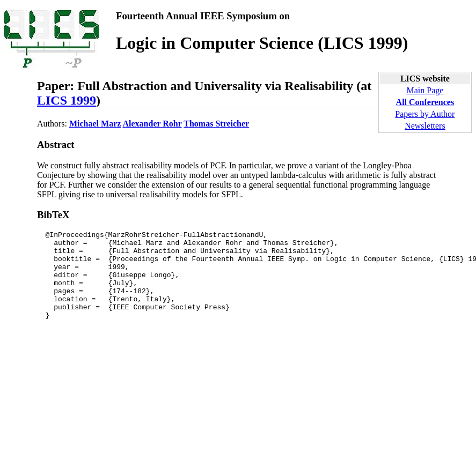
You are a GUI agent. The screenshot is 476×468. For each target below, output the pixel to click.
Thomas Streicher (216, 124)
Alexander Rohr (152, 124)
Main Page (425, 90)
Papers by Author (425, 114)
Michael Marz (95, 124)
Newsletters (425, 126)
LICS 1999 (67, 100)
